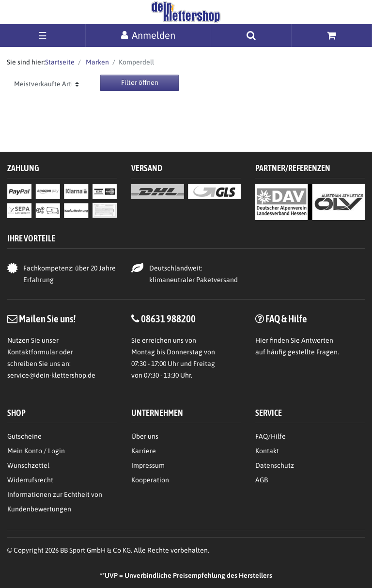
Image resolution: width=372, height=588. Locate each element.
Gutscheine (24, 436)
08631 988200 (168, 318)
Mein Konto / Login (36, 451)
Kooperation (150, 480)
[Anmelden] (148, 35)
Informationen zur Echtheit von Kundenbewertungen (55, 502)
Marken (97, 62)
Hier (262, 340)
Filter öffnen (140, 82)
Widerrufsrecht (30, 480)
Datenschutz (275, 465)
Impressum (148, 465)
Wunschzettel (28, 465)
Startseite (60, 62)
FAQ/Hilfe (271, 436)
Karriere (144, 451)
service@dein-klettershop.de (51, 375)
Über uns (145, 436)
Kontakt (267, 451)
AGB (262, 480)
